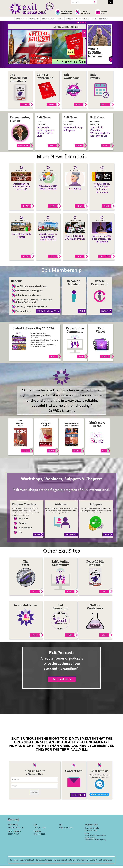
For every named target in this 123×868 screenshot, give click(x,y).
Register (70, 534)
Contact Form (91, 830)
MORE (105, 104)
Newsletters (48, 19)
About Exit (21, 19)
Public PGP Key (91, 838)
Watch (105, 356)
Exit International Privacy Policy (96, 840)
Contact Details (92, 828)
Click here (77, 795)
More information (47, 311)
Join (94, 19)
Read (52, 145)
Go (104, 451)
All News (105, 256)
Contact (103, 19)
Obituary (23, 145)
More (25, 104)
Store (60, 19)
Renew (105, 311)
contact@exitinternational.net (95, 835)
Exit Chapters (83, 19)
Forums (70, 19)
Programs (34, 19)
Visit (35, 591)
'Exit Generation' (105, 860)
